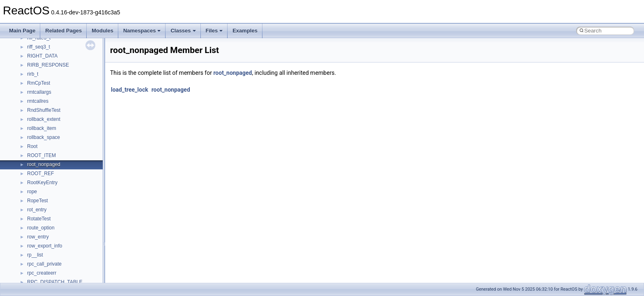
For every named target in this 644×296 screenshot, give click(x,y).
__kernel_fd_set (45, 205)
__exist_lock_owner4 (50, 51)
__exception (40, 42)
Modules (102, 31)
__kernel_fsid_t (44, 214)
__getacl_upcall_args (50, 133)
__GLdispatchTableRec (53, 160)
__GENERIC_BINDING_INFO (60, 124)
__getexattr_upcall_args (53, 151)
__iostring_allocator (48, 196)
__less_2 (37, 232)
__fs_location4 (43, 88)
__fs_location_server (50, 97)
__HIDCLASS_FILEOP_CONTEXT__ (68, 187)
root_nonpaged (232, 73)
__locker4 (38, 268)
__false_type (41, 60)
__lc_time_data (44, 223)
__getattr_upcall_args (51, 142)
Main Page (22, 31)
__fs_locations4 (44, 106)
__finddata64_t (43, 79)
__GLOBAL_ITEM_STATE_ (57, 169)
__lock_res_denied (48, 241)
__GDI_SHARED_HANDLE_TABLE (66, 115)
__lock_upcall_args (48, 259)
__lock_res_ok (43, 250)
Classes (183, 31)
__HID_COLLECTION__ (54, 178)
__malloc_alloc (43, 277)
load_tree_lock (130, 90)
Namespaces (142, 31)
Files (214, 31)
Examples (245, 31)
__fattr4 (36, 69)
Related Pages (63, 31)
